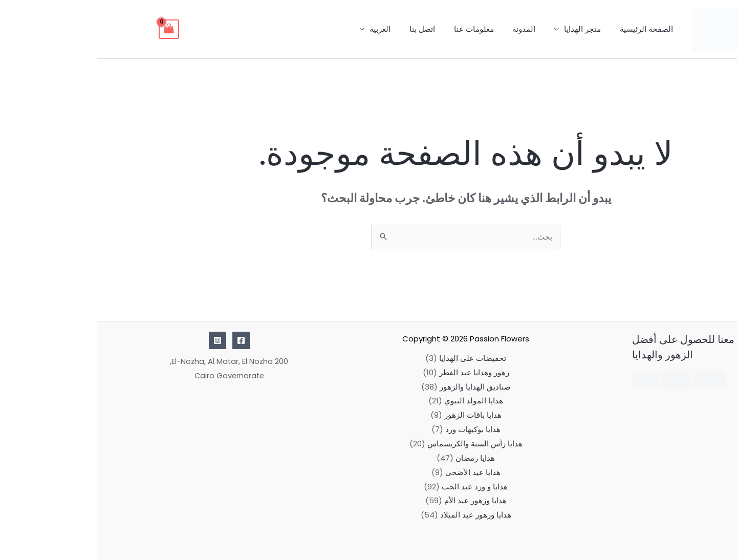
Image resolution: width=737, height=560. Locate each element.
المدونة (435, 29)
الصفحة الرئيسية (551, 29)
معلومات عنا (388, 29)
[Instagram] (120, 341)
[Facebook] (144, 341)
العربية (302, 29)
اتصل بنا (340, 29)
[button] (711, 532)
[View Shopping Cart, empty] (72, 29)
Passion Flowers (402, 339)
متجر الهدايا (490, 29)
